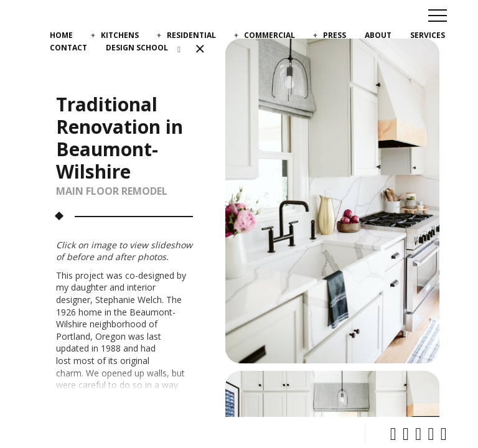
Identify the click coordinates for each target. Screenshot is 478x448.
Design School (137, 48)
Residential (191, 35)
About (378, 35)
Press (335, 35)
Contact (68, 48)
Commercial (269, 35)
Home (61, 35)
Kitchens (120, 35)
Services (428, 35)
